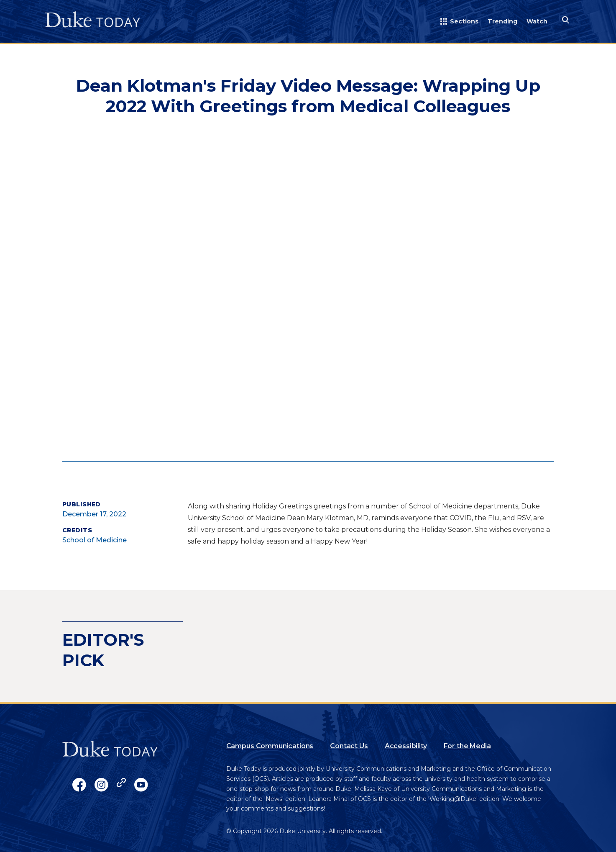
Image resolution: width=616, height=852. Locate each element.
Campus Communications (270, 746)
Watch (537, 21)
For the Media (467, 746)
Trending (502, 21)
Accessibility (406, 746)
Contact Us (349, 746)
